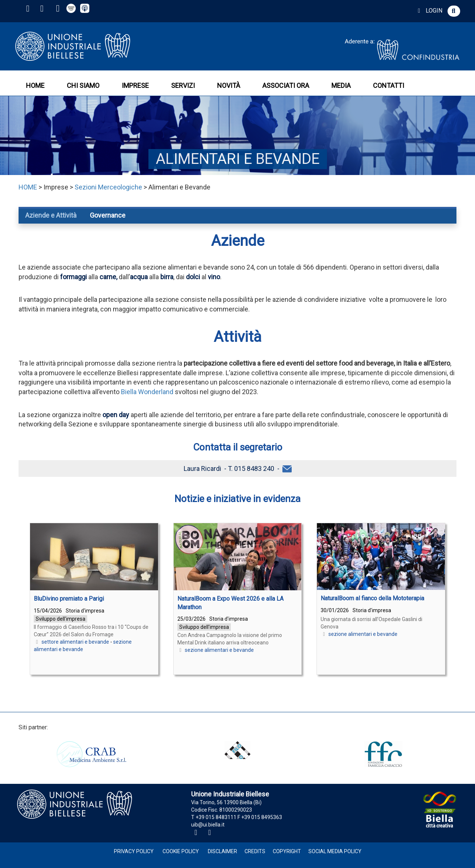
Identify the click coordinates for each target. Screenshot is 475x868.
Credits (255, 851)
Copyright (287, 851)
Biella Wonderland (147, 392)
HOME (35, 85)
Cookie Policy (181, 851)
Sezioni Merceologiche (108, 187)
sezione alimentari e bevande (219, 650)
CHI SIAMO (83, 85)
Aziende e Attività (51, 215)
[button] (454, 11)
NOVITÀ (229, 85)
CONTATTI (389, 85)
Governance (108, 215)
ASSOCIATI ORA (286, 85)
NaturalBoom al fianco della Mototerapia (372, 598)
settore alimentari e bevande (75, 642)
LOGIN (429, 11)
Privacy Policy (134, 851)
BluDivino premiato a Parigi (69, 599)
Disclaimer (222, 851)
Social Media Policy (335, 851)
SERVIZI (183, 85)
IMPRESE (135, 85)
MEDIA (341, 85)
